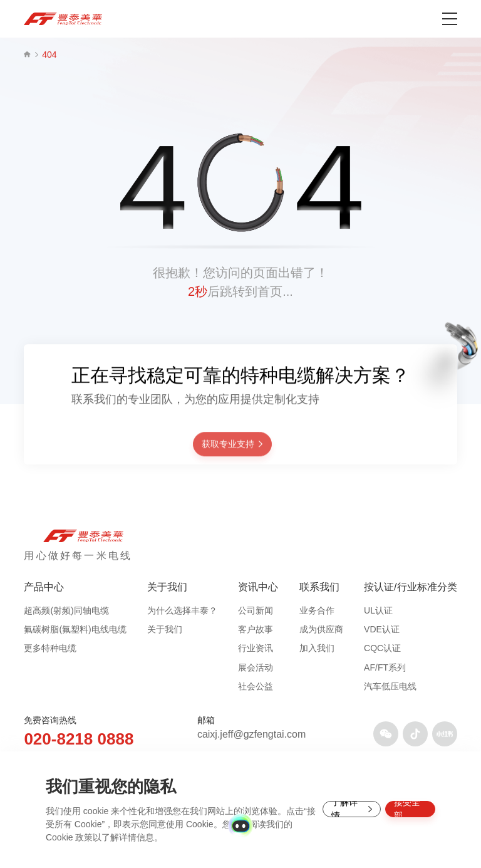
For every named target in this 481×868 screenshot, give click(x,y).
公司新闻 (256, 610)
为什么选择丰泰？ (182, 610)
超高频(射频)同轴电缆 (66, 610)
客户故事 (256, 629)
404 (49, 55)
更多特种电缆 (50, 648)
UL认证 (378, 610)
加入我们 (317, 648)
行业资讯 (256, 648)
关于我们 (165, 629)
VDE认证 (382, 629)
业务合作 (317, 610)
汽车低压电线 (390, 686)
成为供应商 (321, 629)
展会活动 (256, 667)
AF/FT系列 (385, 667)
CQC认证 (382, 648)
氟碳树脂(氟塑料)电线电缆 (75, 629)
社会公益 (256, 686)
